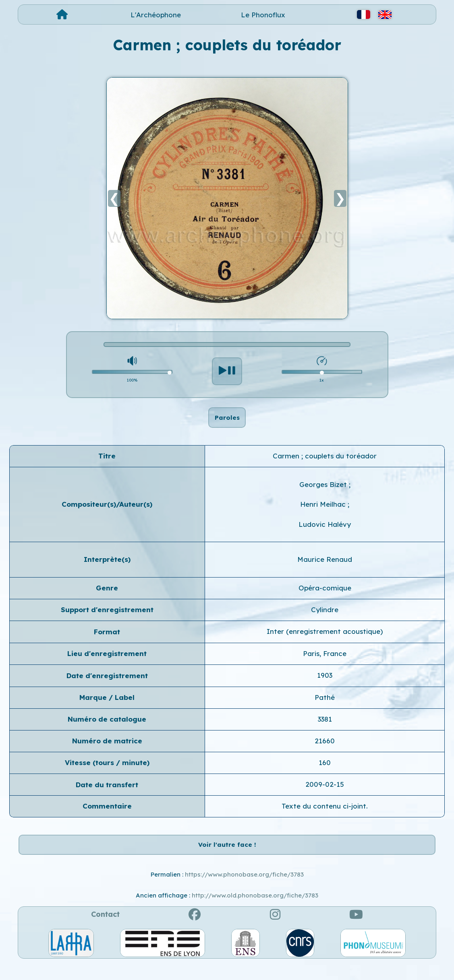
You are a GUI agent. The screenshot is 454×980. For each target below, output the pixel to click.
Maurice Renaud (325, 568)
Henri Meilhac (324, 513)
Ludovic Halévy (325, 533)
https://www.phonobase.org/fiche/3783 (244, 891)
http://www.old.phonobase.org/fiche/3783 (255, 912)
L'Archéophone (156, 15)
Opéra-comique (325, 596)
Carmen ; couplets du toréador (325, 464)
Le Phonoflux (263, 15)
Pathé (325, 705)
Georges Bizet (324, 493)
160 (325, 771)
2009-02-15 (325, 793)
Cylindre (325, 618)
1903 (325, 684)
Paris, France (325, 662)
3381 (325, 727)
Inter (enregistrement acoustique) (325, 640)
